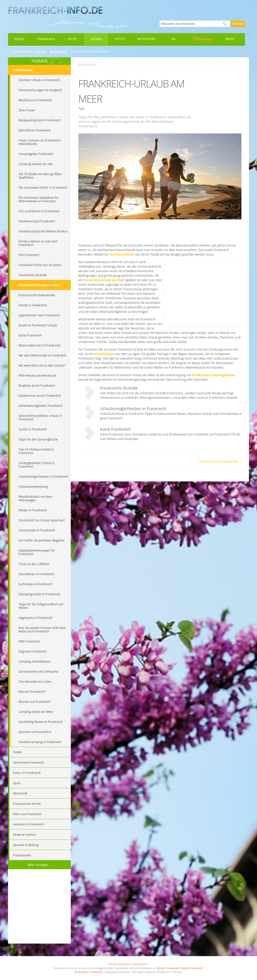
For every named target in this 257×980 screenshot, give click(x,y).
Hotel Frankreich (192, 968)
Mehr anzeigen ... (39, 865)
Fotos (120, 39)
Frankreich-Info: (23, 52)
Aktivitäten (146, 39)
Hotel (73, 39)
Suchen (238, 24)
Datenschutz (140, 964)
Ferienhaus (46, 39)
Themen (96, 39)
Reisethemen (58, 52)
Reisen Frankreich (168, 968)
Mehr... (231, 39)
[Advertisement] (39, 907)
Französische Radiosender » (220, 461)
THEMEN (40, 61)
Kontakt (113, 964)
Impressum (125, 964)
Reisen (19, 39)
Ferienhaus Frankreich (89, 972)
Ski (174, 39)
